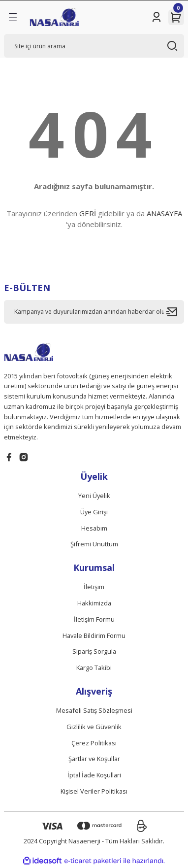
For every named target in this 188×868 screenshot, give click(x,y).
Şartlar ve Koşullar (94, 759)
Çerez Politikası (94, 743)
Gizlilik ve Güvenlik (94, 727)
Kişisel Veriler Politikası (94, 791)
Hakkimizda (94, 603)
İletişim (94, 587)
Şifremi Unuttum (94, 544)
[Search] (94, 46)
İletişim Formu (94, 619)
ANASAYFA (164, 213)
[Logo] (54, 17)
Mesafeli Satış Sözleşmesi (94, 710)
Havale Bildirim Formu (94, 635)
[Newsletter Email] (94, 312)
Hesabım (94, 528)
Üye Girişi (94, 512)
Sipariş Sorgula (94, 651)
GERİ (88, 213)
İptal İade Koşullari (94, 775)
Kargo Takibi (94, 668)
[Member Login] (157, 17)
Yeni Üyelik (94, 496)
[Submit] (175, 312)
